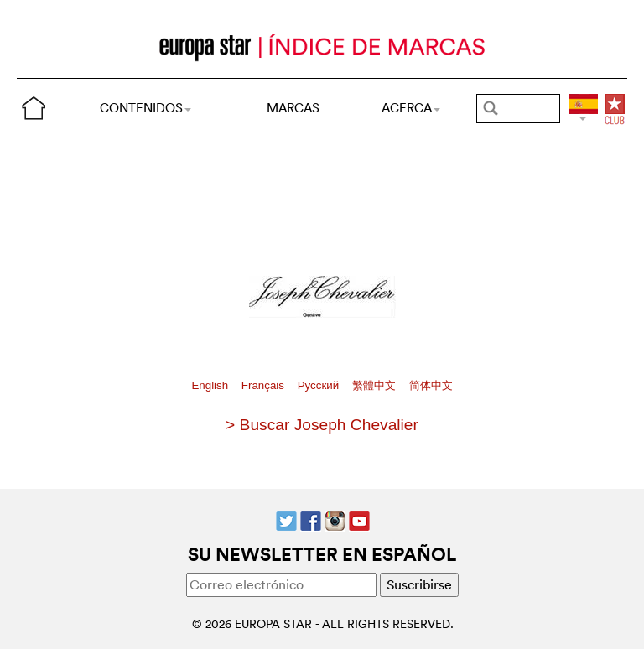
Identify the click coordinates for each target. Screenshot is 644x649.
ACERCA (411, 108)
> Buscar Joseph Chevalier (322, 425)
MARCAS (293, 108)
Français (265, 385)
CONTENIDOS (145, 108)
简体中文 (431, 385)
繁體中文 (376, 385)
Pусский (320, 385)
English (211, 385)
